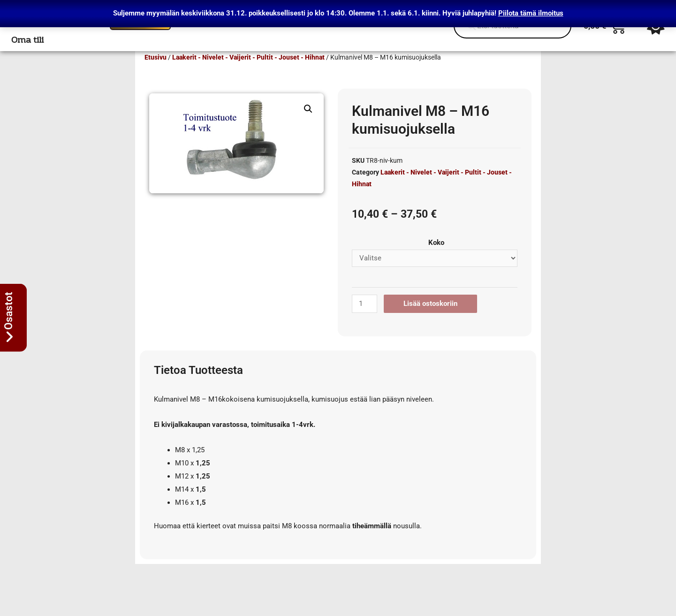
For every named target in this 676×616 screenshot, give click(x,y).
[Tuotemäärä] (365, 317)
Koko (436, 256)
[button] (308, 122)
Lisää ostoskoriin (430, 317)
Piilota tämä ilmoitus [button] (531, 13)
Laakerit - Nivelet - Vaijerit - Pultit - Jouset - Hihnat (248, 71)
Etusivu (156, 71)
